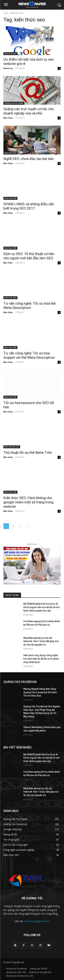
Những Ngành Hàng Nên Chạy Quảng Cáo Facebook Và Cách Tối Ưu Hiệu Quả (40, 692)
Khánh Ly (8, 68)
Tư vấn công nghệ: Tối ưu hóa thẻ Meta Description (30, 306)
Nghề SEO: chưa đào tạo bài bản (29, 159)
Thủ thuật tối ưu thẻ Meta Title (28, 453)
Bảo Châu (8, 118)
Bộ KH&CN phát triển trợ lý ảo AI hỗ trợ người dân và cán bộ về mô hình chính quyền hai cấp (42, 607)
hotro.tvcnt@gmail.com (37, 921)
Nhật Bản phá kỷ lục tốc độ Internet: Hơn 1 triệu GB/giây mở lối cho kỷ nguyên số (41, 641)
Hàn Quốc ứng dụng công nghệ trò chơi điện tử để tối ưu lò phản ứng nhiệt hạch (41, 659)
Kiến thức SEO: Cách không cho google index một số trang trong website (28, 502)
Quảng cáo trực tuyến (14, 103)
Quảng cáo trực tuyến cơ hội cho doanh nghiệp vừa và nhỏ (29, 111)
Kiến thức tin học (12, 447)
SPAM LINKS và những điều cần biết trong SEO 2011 (29, 206)
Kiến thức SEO (10, 54)
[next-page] (27, 526)
